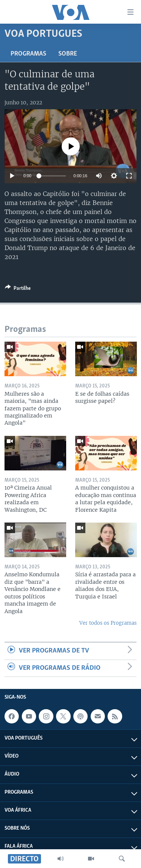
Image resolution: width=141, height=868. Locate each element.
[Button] (18, 289)
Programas (28, 54)
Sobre (68, 54)
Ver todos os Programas (108, 623)
